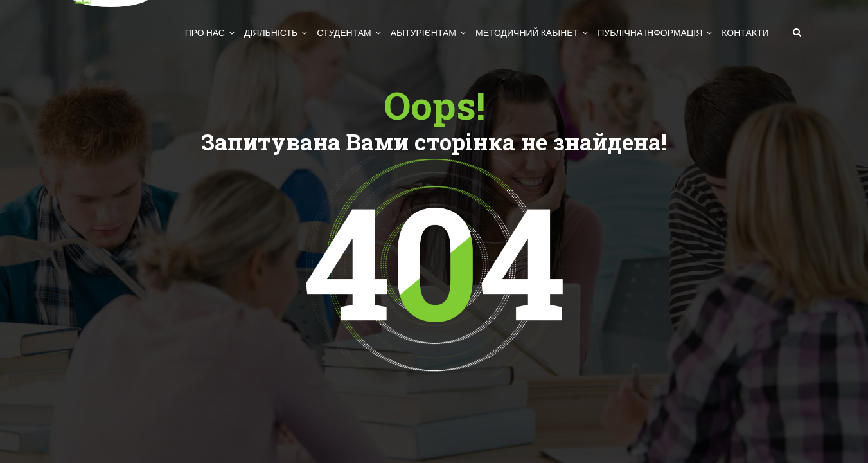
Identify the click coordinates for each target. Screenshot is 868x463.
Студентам (344, 33)
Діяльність (271, 33)
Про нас (205, 33)
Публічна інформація (650, 33)
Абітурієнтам (423, 33)
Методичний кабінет (527, 33)
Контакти (745, 33)
